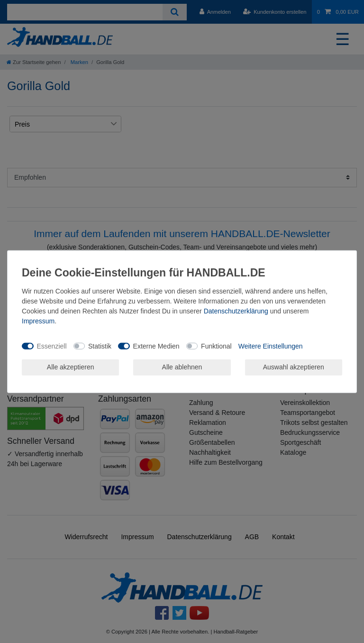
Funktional (216, 346)
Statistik (100, 346)
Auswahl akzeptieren (294, 367)
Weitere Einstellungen (271, 346)
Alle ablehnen (182, 367)
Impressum (38, 321)
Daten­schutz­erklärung (236, 311)
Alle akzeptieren (71, 367)
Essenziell (52, 346)
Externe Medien (156, 346)
